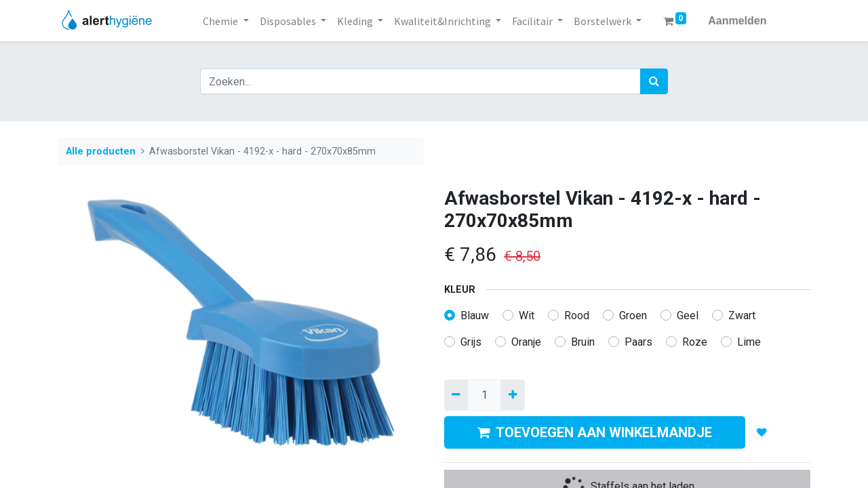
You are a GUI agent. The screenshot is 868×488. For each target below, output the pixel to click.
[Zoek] (654, 81)
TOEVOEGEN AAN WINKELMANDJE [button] (595, 432)
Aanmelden (737, 21)
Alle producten (101, 151)
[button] (762, 432)
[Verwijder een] (456, 395)
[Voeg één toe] (512, 395)
